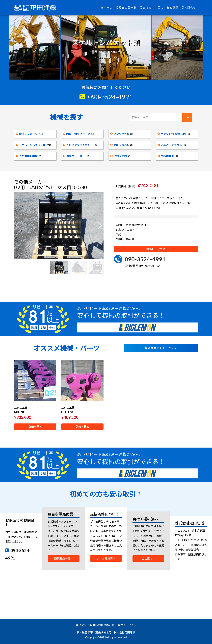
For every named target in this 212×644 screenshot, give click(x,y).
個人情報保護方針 (102, 625)
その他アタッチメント (80, 145)
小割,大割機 (121, 156)
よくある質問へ (106, 558)
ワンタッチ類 (122, 134)
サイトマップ (127, 625)
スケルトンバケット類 (33, 145)
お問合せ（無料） (156, 255)
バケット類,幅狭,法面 (174, 134)
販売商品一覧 (126, 8)
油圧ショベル (122, 145)
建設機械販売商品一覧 (110, 52)
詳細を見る (35, 427)
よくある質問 (168, 8)
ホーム (107, 8)
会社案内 (147, 8)
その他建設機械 (29, 156)
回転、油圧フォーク (79, 134)
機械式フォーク (29, 134)
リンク (81, 625)
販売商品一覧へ (64, 558)
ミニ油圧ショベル (172, 145)
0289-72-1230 (198, 540)
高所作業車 (168, 156)
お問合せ (189, 8)
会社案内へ (148, 558)
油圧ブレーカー (77, 156)
